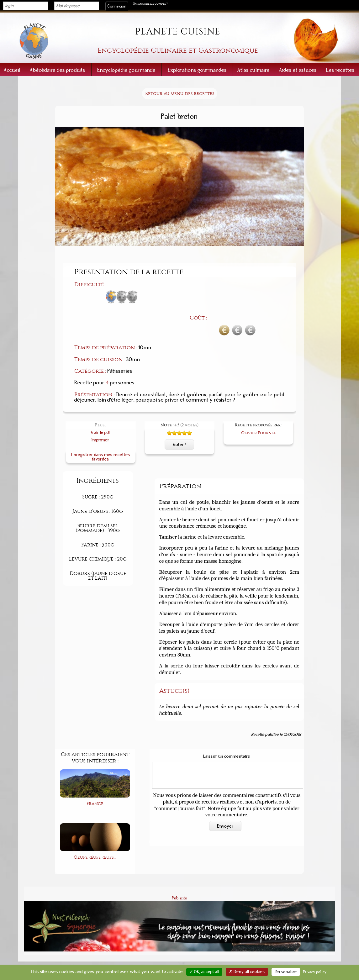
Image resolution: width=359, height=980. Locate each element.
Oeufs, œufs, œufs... (95, 824)
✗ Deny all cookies (247, 972)
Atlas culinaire (253, 70)
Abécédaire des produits (58, 70)
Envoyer (225, 793)
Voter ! (179, 411)
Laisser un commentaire (227, 723)
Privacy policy (315, 972)
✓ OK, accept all (204, 972)
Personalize (286, 972)
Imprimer (100, 407)
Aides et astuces (298, 70)
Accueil (12, 70)
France (95, 770)
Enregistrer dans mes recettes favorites (101, 424)
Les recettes (340, 70)
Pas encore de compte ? (150, 4)
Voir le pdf (100, 399)
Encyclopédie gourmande (126, 70)
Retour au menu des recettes (180, 94)
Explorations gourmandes (197, 70)
